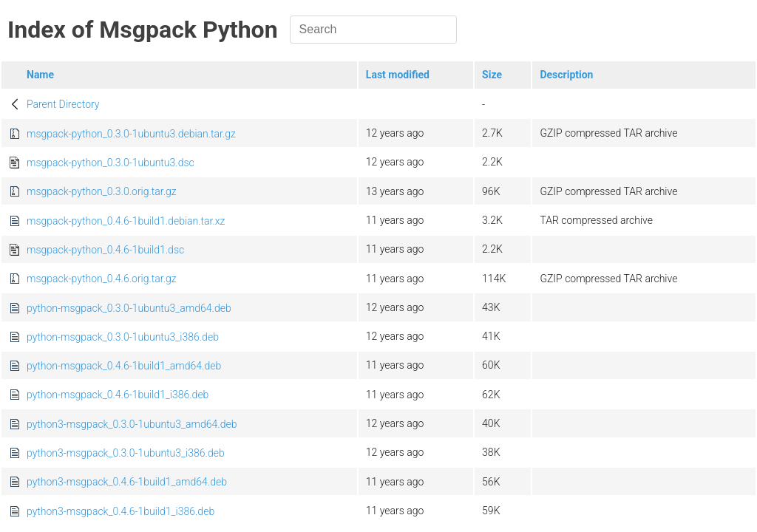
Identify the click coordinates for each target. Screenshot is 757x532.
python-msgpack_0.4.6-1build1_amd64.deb (124, 366)
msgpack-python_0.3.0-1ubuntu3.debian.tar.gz (131, 134)
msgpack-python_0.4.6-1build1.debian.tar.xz (126, 221)
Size (492, 75)
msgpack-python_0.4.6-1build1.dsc (105, 250)
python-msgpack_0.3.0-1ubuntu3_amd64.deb (129, 308)
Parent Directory (63, 104)
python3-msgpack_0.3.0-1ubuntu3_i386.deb (126, 453)
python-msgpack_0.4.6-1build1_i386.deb (118, 395)
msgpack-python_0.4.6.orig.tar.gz (102, 279)
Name (40, 75)
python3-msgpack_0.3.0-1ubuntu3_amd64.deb (132, 424)
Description (566, 75)
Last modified (398, 75)
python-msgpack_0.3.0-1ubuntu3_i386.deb (123, 337)
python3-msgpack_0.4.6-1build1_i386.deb (120, 511)
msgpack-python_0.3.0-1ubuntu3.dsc (111, 163)
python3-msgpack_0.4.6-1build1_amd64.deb (127, 482)
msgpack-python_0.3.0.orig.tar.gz (102, 191)
